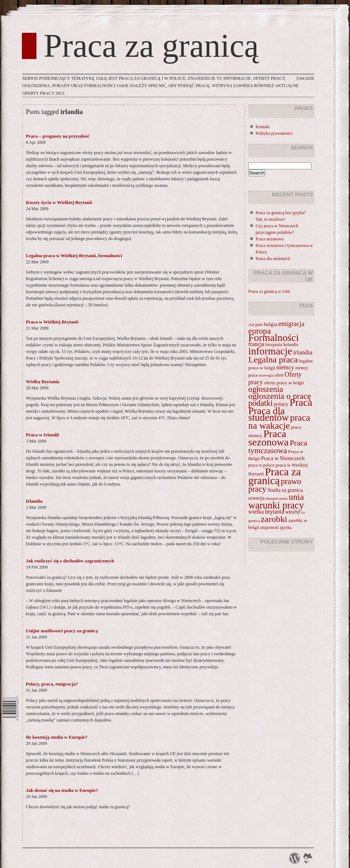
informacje (270, 351)
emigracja (291, 324)
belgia (271, 324)
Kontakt (263, 127)
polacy (281, 404)
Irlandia (34, 501)
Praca (301, 402)
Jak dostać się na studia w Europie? (62, 790)
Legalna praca (273, 360)
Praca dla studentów (269, 414)
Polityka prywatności (274, 133)
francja (256, 344)
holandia (291, 345)
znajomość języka (276, 527)
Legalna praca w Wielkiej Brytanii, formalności (74, 256)
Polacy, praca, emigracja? (52, 684)
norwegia (266, 375)
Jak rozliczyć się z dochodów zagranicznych (70, 561)
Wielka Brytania (43, 382)
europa (260, 331)
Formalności (274, 337)
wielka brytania (266, 512)
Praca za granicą (151, 46)
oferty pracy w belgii (284, 383)
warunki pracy (276, 505)
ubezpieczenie (277, 498)
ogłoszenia (266, 389)
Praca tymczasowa (278, 447)
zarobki (274, 519)
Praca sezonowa (270, 239)
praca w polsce (261, 465)
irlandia (303, 352)
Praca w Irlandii (42, 435)
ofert (279, 375)
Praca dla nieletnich (273, 259)
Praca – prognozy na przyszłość (58, 136)
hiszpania (274, 345)
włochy (293, 512)
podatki (260, 403)
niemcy (285, 367)
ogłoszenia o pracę (280, 396)
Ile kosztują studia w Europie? (57, 737)
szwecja (256, 498)
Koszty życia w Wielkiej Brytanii (59, 202)
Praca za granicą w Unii (269, 291)
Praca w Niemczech (283, 458)
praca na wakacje (279, 422)
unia (296, 497)
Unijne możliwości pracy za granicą (62, 631)
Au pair (256, 324)
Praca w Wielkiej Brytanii (52, 322)
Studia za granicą (285, 490)
